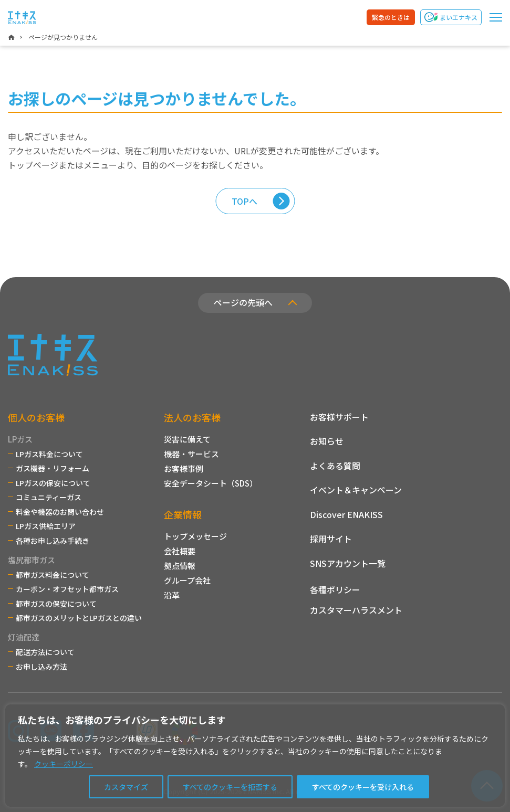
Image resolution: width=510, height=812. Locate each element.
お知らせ (327, 441)
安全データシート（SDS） (211, 483)
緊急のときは (391, 17)
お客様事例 (184, 468)
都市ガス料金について (53, 575)
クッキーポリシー (64, 764)
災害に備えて (187, 439)
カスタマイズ (126, 787)
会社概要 (180, 551)
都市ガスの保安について (56, 604)
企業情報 (183, 514)
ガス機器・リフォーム (53, 468)
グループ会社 (187, 580)
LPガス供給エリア (46, 526)
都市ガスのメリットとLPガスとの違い (79, 618)
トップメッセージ (195, 536)
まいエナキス (459, 17)
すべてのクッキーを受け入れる (363, 787)
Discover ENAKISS (346, 514)
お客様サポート (339, 417)
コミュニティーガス (49, 497)
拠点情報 (180, 566)
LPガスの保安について (53, 483)
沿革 (172, 595)
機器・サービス (191, 454)
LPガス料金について (49, 454)
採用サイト (331, 539)
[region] (255, 756)
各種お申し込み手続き (53, 541)
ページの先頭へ (243, 302)
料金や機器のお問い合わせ (60, 512)
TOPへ (244, 201)
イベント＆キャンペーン (356, 490)
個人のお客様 (36, 417)
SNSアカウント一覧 (348, 563)
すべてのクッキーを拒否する (230, 787)
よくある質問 (335, 466)
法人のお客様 (192, 417)
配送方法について (45, 652)
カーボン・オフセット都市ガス (67, 589)
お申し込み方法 (41, 667)
